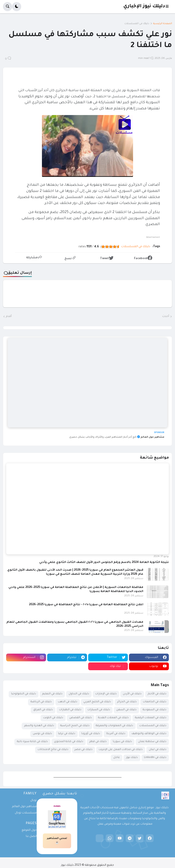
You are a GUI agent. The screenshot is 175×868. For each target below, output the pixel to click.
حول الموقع (29, 830)
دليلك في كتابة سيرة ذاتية (32, 742)
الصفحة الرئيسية (163, 24)
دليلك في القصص (81, 718)
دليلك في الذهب (68, 702)
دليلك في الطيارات (70, 710)
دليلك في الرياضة (41, 702)
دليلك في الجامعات (155, 702)
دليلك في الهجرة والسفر (39, 726)
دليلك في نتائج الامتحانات (53, 750)
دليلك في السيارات (99, 710)
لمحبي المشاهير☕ (57, 841)
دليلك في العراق (43, 710)
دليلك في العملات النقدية (113, 718)
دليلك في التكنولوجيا (24, 694)
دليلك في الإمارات (106, 694)
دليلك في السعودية (154, 710)
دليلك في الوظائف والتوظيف (149, 734)
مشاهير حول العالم (24, 807)
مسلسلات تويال (26, 813)
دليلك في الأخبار (157, 694)
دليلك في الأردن (132, 694)
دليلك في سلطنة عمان (152, 742)
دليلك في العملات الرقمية (151, 718)
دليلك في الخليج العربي (97, 702)
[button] (169, 7)
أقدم (9, 316)
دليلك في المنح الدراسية (75, 726)
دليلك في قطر (98, 742)
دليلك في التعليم (52, 694)
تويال (33, 800)
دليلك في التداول (79, 694)
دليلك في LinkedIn (155, 758)
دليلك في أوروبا (91, 734)
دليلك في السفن (126, 710)
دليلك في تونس (42, 734)
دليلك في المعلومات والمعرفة (114, 726)
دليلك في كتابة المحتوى (69, 742)
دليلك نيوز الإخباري (144, 6)
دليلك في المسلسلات (137, 24)
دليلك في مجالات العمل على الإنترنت (121, 750)
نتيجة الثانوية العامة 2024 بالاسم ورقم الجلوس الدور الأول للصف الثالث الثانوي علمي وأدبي (104, 562)
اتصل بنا (31, 836)
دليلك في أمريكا (116, 734)
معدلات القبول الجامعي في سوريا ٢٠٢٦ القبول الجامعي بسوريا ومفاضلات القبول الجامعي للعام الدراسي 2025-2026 (75, 624)
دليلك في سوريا (122, 742)
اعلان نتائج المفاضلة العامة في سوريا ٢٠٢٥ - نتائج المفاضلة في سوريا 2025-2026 (86, 605)
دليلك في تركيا (67, 734)
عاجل (117, 758)
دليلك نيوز (132, 758)
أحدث (166, 316)
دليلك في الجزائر (127, 702)
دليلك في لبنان (158, 750)
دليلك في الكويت (53, 718)
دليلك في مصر (84, 750)
